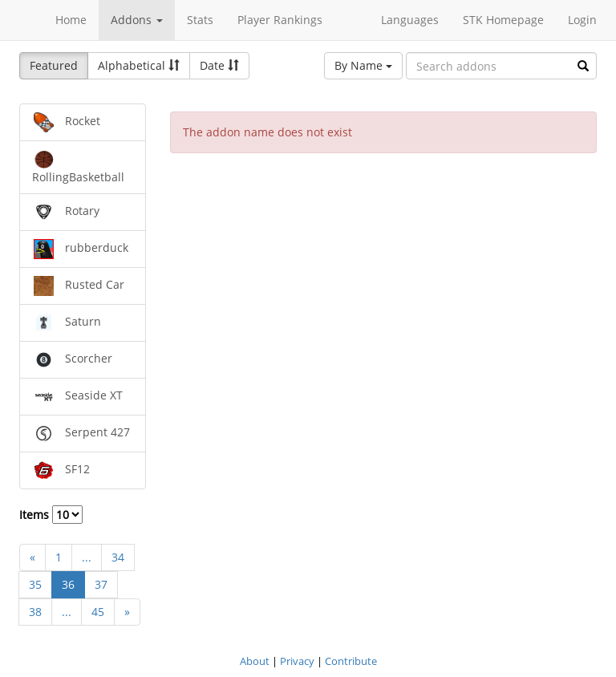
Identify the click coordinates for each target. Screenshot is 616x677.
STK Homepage (503, 20)
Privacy (297, 661)
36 (68, 584)
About (255, 661)
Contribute (351, 661)
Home (71, 20)
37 (101, 584)
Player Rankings (280, 20)
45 (98, 612)
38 (35, 612)
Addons (137, 20)
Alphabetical (139, 65)
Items (51, 515)
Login (582, 20)
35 (35, 584)
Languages (410, 20)
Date (219, 65)
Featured (54, 65)
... (87, 557)
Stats (200, 20)
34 (118, 557)
